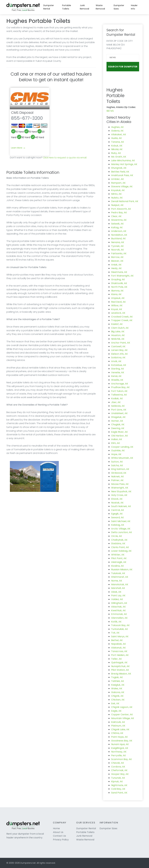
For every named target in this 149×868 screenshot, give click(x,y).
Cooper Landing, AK (122, 447)
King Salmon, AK (120, 469)
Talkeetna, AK (119, 395)
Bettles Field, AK (120, 172)
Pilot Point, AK (119, 558)
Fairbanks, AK (119, 253)
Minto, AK (116, 194)
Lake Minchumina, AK (123, 160)
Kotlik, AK (116, 622)
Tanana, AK (118, 142)
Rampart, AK (118, 183)
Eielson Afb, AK (119, 354)
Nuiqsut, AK (117, 205)
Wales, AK (117, 688)
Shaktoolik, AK (119, 283)
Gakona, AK (118, 692)
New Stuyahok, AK (121, 491)
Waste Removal (100, 7)
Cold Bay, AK (118, 789)
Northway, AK (119, 752)
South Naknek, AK (121, 506)
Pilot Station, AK (120, 670)
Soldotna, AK (118, 358)
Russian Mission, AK (122, 569)
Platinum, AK (118, 726)
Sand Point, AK (119, 793)
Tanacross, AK (119, 651)
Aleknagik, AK (119, 562)
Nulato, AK (117, 198)
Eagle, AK (116, 711)
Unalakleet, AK (119, 413)
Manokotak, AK (120, 584)
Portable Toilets (67, 7)
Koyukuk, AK (118, 190)
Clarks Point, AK (120, 547)
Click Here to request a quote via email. (65, 158)
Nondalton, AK (119, 235)
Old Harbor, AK (120, 436)
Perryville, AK (119, 755)
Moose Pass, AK (120, 484)
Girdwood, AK (119, 473)
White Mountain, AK (122, 458)
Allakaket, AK (119, 134)
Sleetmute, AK (119, 272)
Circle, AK (117, 536)
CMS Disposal (22, 113)
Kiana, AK (116, 294)
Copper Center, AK (122, 714)
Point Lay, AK (118, 595)
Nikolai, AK (117, 149)
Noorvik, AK (117, 250)
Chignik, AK (117, 696)
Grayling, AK (118, 279)
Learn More (18, 148)
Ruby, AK (116, 153)
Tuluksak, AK (118, 573)
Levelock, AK (118, 313)
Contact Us (59, 836)
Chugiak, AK (118, 424)
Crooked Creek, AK (122, 317)
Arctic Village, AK (121, 529)
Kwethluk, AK (118, 610)
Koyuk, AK (117, 309)
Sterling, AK (118, 369)
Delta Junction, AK (122, 532)
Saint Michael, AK (121, 521)
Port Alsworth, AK (121, 209)
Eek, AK (115, 703)
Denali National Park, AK (125, 201)
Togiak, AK (117, 677)
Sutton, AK (117, 462)
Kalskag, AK (118, 525)
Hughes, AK (117, 127)
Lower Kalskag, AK (121, 551)
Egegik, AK (117, 514)
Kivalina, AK (117, 566)
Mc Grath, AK (119, 157)
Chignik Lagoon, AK (122, 707)
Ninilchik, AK (118, 339)
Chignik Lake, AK (120, 729)
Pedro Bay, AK (119, 212)
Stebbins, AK (118, 543)
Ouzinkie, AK (118, 450)
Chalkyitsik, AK (119, 540)
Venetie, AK (118, 372)
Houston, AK (118, 335)
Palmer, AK (117, 480)
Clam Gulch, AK (120, 328)
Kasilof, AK (117, 324)
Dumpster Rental (49, 7)
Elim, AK (116, 443)
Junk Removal (84, 7)
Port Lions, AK (119, 410)
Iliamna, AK (117, 291)
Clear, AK (116, 216)
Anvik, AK (116, 361)
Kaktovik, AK (118, 722)
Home (56, 828)
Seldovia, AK (118, 406)
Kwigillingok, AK (120, 748)
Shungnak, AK (119, 168)
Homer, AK (117, 421)
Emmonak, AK (119, 614)
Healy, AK (116, 268)
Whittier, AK (118, 555)
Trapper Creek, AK (122, 320)
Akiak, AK (116, 592)
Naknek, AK (117, 476)
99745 (110, 111)
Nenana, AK (118, 242)
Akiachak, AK (118, 607)
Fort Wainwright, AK (122, 276)
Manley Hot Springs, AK (124, 164)
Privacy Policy (61, 840)
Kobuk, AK (117, 146)
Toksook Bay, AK (120, 625)
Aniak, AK (116, 265)
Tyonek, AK (117, 246)
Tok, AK (115, 633)
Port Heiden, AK (120, 655)
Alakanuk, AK (118, 648)
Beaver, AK (117, 261)
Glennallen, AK (119, 618)
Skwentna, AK (119, 220)
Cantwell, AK (118, 346)
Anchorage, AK (120, 384)
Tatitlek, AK (118, 681)
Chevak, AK (118, 763)
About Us (58, 832)
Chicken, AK (118, 700)
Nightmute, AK (119, 785)
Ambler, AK (117, 179)
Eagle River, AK (119, 432)
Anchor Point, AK (121, 343)
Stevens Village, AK (122, 186)
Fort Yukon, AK (119, 391)
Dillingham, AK (119, 603)
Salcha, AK (117, 465)
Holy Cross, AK (119, 495)
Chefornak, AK (119, 770)
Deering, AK (118, 428)
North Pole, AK (119, 287)
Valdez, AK (117, 599)
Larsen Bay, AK (119, 350)
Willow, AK (117, 305)
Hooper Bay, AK (120, 774)
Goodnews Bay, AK (122, 741)
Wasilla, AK (117, 380)
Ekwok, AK (117, 499)
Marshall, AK (118, 588)
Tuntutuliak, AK (120, 629)
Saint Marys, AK (120, 636)
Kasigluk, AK (118, 685)
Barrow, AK (117, 257)
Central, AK (118, 510)
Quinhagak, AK (119, 662)
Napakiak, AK (119, 644)
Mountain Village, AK (123, 718)
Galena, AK (117, 131)
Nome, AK (117, 581)
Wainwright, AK (120, 488)
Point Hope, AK (119, 737)
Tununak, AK (118, 778)
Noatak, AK (117, 503)
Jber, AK (116, 402)
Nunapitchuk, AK (120, 666)
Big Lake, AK (118, 331)
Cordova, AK (118, 767)
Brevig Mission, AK (121, 674)
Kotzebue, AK (119, 365)
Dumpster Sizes (119, 7)
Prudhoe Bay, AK (120, 387)
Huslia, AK (116, 138)
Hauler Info (134, 7)
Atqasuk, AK (118, 298)
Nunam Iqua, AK (120, 744)
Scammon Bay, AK (121, 759)
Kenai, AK (116, 376)
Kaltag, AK (117, 227)
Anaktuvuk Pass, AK (122, 175)
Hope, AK (116, 454)
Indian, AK (117, 439)
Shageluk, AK (118, 417)
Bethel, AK (117, 640)
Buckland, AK (118, 239)
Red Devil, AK (118, 302)
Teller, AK (116, 659)
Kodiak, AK (117, 398)
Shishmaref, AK (120, 577)
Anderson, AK (119, 231)
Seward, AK (117, 517)
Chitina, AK (117, 733)
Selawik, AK (117, 224)
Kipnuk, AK (117, 781)
